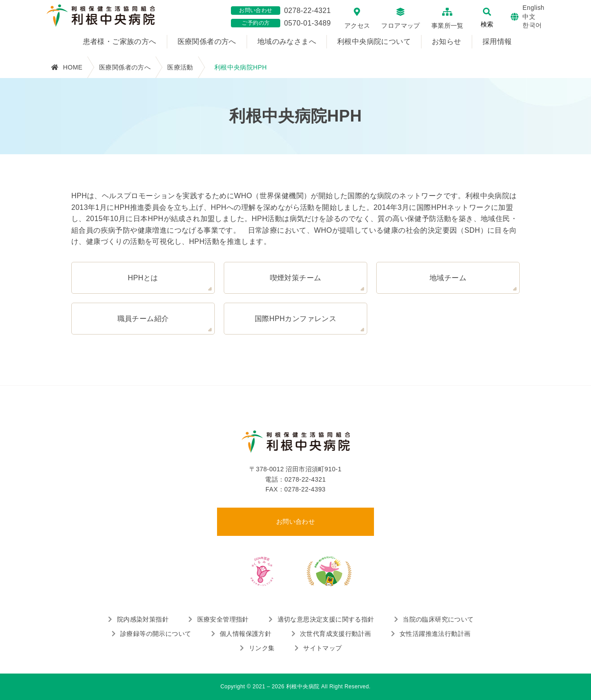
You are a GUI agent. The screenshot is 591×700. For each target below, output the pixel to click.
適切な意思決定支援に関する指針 (326, 619)
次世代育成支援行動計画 (335, 634)
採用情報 (497, 41)
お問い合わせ (295, 522)
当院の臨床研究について (438, 619)
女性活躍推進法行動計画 (435, 634)
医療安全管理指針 (223, 619)
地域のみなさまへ (287, 41)
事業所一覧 (448, 26)
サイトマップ (322, 648)
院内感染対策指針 (143, 619)
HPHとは (143, 278)
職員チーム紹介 (143, 319)
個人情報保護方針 (246, 634)
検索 (487, 24)
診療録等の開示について (156, 634)
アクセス (357, 26)
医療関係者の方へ (207, 41)
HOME (73, 67)
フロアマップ (400, 26)
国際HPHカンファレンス (296, 319)
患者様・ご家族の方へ (120, 41)
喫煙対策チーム (296, 278)
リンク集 (262, 648)
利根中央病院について (374, 41)
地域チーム (448, 278)
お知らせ (447, 41)
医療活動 (180, 67)
